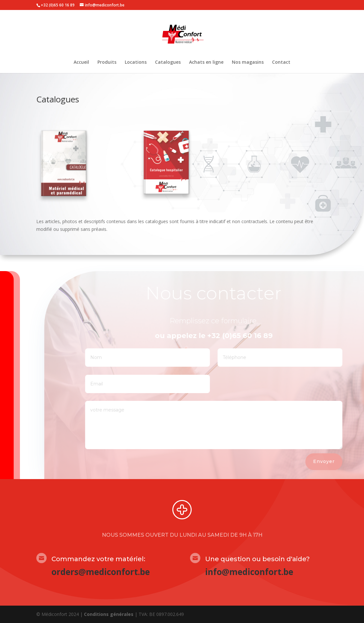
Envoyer (336, 461)
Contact (281, 62)
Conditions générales (109, 614)
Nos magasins (248, 62)
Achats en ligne (206, 62)
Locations (136, 62)
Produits (107, 62)
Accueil (81, 62)
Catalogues (168, 62)
